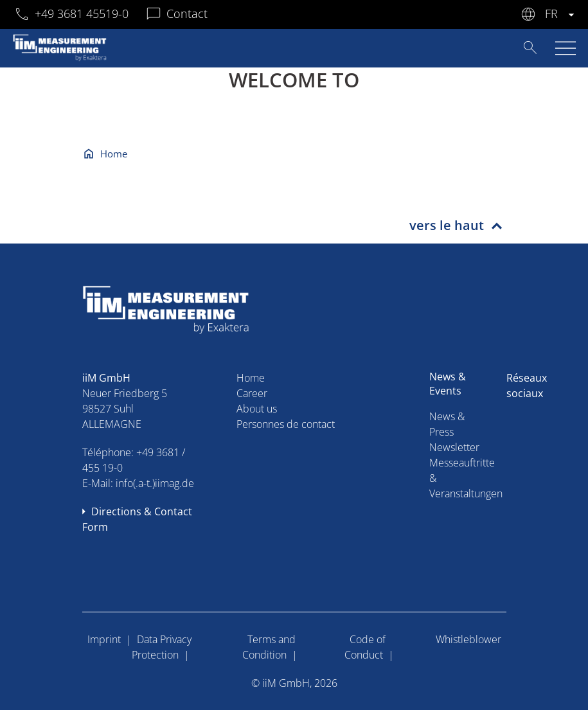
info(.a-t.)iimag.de (155, 483)
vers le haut (447, 225)
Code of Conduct (365, 647)
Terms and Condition (269, 647)
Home (114, 154)
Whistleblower (468, 639)
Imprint (104, 639)
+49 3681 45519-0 (82, 13)
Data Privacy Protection (162, 647)
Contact (187, 13)
